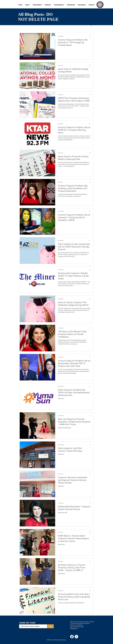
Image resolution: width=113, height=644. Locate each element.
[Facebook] (72, 637)
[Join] (51, 626)
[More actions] (90, 36)
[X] (76, 637)
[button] (38, 5)
